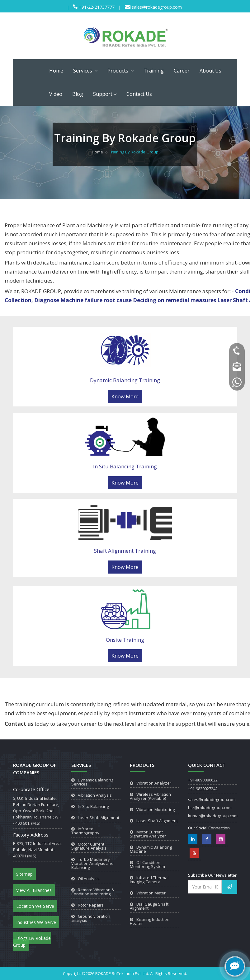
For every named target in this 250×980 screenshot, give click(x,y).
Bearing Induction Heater (150, 921)
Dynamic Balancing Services (92, 782)
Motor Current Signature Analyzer (148, 834)
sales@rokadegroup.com (156, 7)
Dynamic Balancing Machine (151, 849)
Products (120, 71)
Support (105, 94)
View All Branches (34, 890)
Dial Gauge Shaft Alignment (149, 906)
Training (154, 71)
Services (85, 71)
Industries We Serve (36, 922)
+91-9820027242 (203, 789)
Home (56, 71)
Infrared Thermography (85, 831)
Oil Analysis (89, 879)
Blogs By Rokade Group (32, 942)
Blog (78, 94)
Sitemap (24, 874)
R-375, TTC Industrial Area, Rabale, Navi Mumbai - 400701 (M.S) (37, 850)
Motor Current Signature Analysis (89, 846)
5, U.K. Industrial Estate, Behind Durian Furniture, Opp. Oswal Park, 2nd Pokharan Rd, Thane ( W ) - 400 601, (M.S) (37, 811)
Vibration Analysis (95, 795)
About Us (210, 71)
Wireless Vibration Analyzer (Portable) (150, 796)
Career (182, 71)
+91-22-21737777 (96, 7)
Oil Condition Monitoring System (147, 864)
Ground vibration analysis (91, 918)
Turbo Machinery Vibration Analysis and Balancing (92, 863)
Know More (125, 396)
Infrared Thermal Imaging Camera (149, 880)
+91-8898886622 (203, 780)
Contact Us (139, 94)
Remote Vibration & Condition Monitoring (93, 892)
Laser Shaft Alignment (99, 818)
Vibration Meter (151, 893)
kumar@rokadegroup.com (213, 816)
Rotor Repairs (91, 905)
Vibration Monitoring (156, 809)
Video (56, 94)
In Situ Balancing (93, 806)
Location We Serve (35, 906)
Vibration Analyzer (154, 783)
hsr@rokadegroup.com (210, 808)
